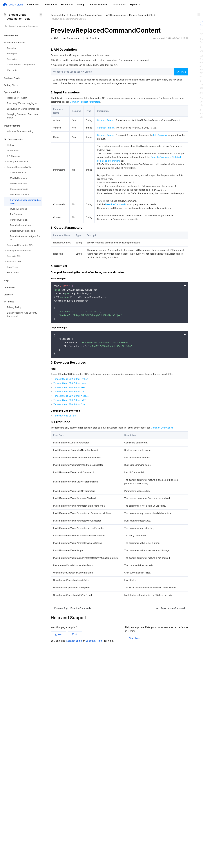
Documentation (58, 15)
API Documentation (116, 15)
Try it (139, 84)
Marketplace (120, 4)
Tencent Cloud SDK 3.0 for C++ (69, 490)
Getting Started (11, 85)
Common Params (105, 137)
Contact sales (74, 853)
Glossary (8, 295)
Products (51, 5)
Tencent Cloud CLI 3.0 (65, 501)
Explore (135, 5)
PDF (54, 47)
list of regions (111, 162)
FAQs (6, 281)
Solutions (67, 5)
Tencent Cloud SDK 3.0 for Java (70, 468)
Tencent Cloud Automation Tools (86, 15)
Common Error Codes (66, 517)
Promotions (34, 5)
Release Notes (11, 35)
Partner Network (100, 5)
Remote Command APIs (63, 19)
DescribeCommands (114, 268)
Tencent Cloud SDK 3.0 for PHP (69, 472)
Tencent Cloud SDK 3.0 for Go (69, 477)
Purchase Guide (12, 78)
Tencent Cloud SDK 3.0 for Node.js (71, 481)
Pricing (82, 5)
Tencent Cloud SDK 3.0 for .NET (70, 485)
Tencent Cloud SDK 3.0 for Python (71, 464)
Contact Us (9, 288)
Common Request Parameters (125, 118)
